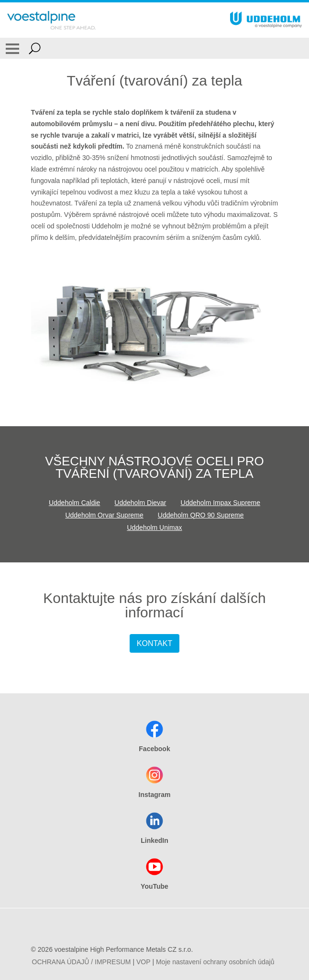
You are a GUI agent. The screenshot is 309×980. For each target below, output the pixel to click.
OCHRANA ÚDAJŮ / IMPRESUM (82, 962)
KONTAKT (154, 643)
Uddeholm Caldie (74, 503)
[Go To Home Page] (51, 20)
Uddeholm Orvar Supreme (104, 515)
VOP (143, 962)
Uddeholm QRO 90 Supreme (201, 515)
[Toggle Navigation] (12, 48)
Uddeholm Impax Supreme (221, 503)
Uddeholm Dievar (140, 503)
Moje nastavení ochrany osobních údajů (215, 962)
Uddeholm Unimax (154, 528)
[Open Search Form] (35, 48)
